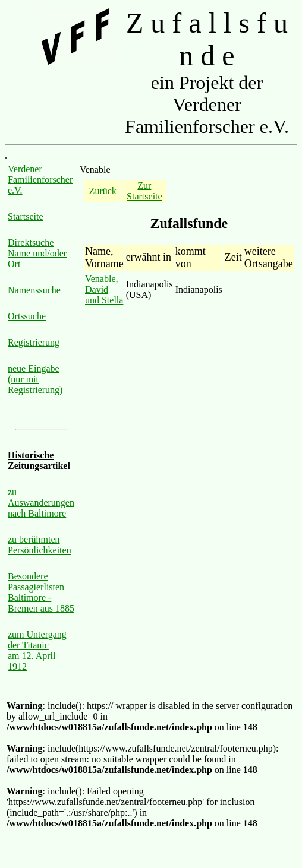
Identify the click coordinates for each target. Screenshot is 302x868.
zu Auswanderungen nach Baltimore (41, 503)
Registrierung (34, 342)
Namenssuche (34, 290)
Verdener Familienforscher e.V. (40, 180)
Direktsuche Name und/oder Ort (37, 253)
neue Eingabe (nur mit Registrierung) (35, 379)
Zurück (103, 191)
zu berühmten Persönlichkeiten (40, 545)
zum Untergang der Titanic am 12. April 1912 (37, 650)
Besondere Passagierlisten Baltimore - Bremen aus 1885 (41, 592)
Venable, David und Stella (104, 289)
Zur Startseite (144, 191)
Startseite (26, 216)
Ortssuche (27, 316)
